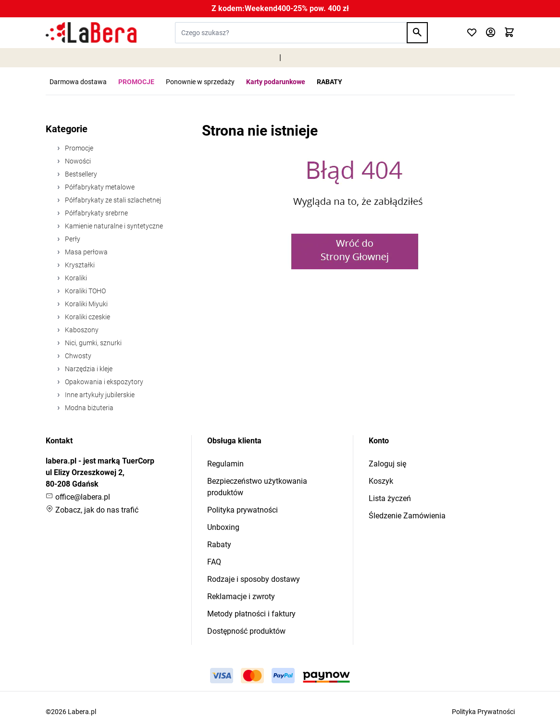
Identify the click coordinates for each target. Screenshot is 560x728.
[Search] (417, 33)
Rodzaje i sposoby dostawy (254, 579)
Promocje (78, 148)
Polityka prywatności (243, 510)
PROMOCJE (136, 82)
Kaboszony (81, 330)
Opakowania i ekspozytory (103, 382)
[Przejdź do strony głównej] (91, 33)
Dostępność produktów (246, 631)
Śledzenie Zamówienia (407, 516)
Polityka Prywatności (483, 712)
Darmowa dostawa (78, 82)
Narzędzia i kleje (88, 369)
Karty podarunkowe (276, 82)
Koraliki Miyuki (86, 304)
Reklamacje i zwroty (241, 596)
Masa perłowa (86, 252)
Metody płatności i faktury (251, 614)
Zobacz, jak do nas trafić (92, 510)
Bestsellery (80, 174)
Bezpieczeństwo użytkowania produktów (257, 487)
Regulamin (225, 464)
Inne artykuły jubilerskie (99, 395)
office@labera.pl (78, 497)
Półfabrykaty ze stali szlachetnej (112, 200)
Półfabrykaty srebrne (96, 213)
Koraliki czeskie (87, 317)
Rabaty (219, 545)
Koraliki (75, 278)
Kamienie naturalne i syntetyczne (113, 226)
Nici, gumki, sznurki (93, 343)
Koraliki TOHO (85, 291)
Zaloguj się (387, 464)
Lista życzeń (390, 498)
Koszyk (381, 481)
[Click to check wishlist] (472, 33)
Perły (72, 239)
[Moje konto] (491, 33)
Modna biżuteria (88, 408)
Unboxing (223, 527)
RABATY (330, 82)
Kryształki (79, 265)
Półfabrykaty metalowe (99, 187)
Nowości (77, 161)
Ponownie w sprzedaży (200, 82)
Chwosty (77, 356)
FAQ (214, 562)
